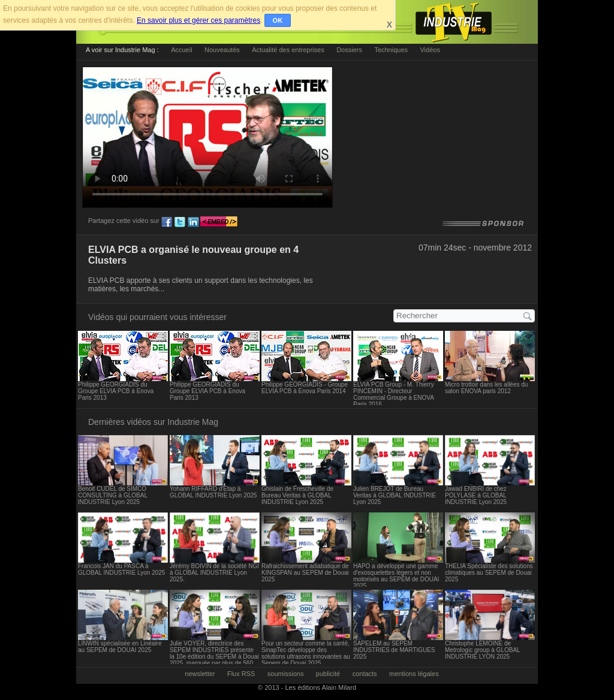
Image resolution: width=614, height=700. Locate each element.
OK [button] (278, 20)
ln (193, 222)
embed (219, 222)
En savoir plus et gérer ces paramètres (198, 20)
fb (167, 222)
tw (180, 222)
